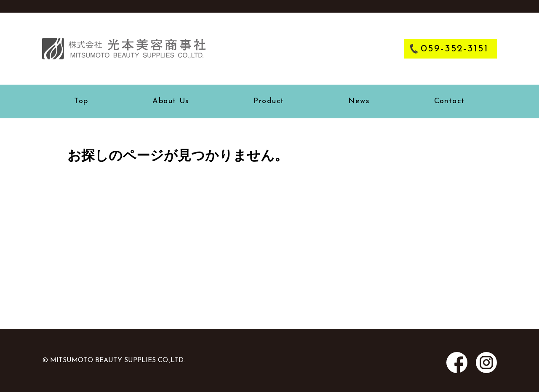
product (269, 101)
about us (171, 101)
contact (450, 101)
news (359, 101)
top (81, 101)
